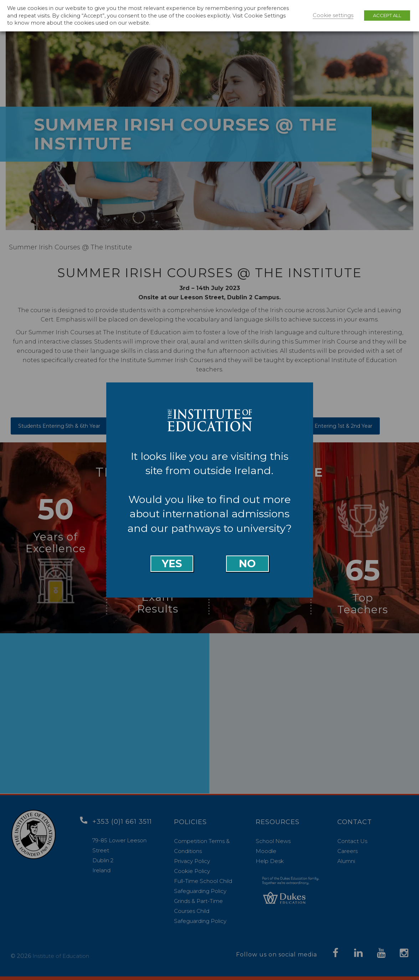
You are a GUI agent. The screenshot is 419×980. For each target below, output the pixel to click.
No (247, 563)
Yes (172, 563)
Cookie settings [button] (333, 15)
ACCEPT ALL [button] (387, 15)
